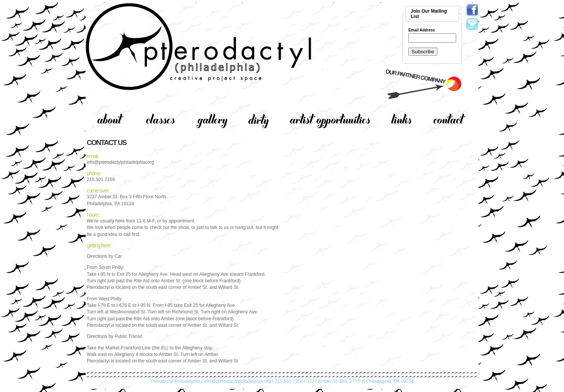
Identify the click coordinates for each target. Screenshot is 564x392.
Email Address (421, 30)
